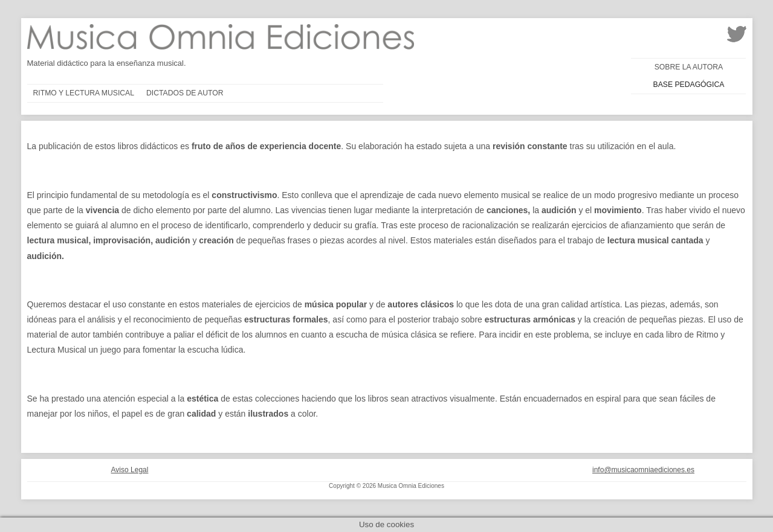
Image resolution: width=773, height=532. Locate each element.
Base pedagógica (689, 85)
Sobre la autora (689, 67)
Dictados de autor (185, 93)
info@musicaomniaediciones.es (643, 470)
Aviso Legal (130, 470)
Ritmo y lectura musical (84, 93)
